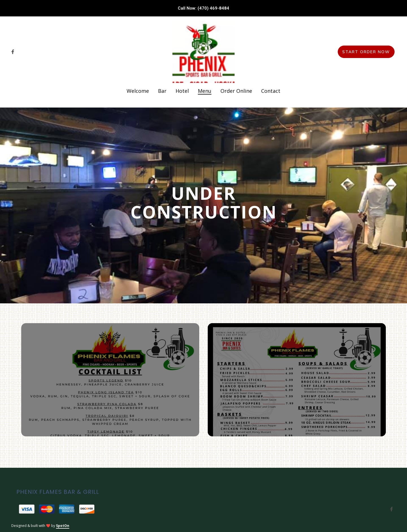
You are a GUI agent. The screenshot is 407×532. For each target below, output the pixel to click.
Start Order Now (366, 52)
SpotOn (63, 526)
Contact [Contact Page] (271, 91)
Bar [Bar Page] (162, 91)
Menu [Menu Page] (205, 91)
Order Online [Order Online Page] (236, 91)
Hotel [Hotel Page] (182, 91)
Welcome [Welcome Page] (138, 91)
